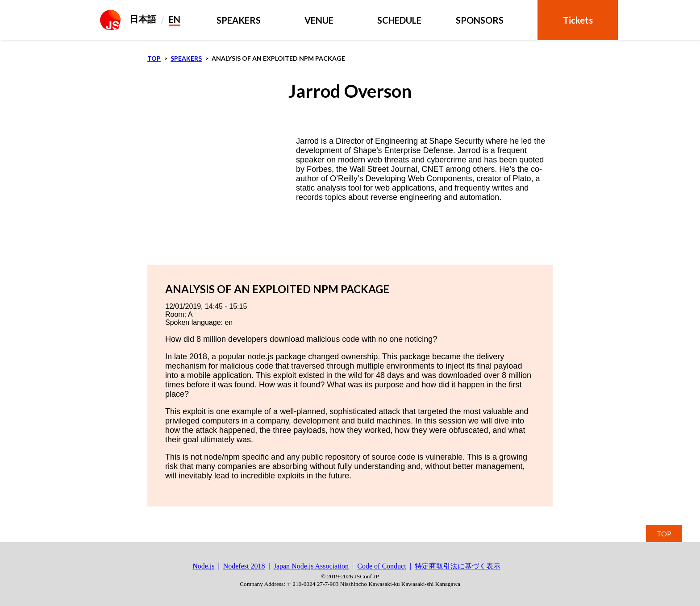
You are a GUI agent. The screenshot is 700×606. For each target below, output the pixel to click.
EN (175, 19)
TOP (664, 533)
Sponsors (480, 20)
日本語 (143, 19)
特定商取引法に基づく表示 (458, 566)
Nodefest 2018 (244, 566)
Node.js (203, 566)
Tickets (578, 20)
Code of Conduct (381, 566)
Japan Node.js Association (311, 566)
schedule (399, 20)
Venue (319, 20)
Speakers (239, 20)
